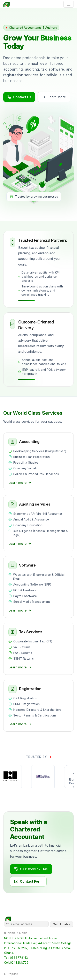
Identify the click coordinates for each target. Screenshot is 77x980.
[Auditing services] (38, 523)
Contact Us (19, 97)
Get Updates (61, 924)
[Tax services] (38, 649)
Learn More (54, 97)
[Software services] (38, 587)
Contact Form (28, 881)
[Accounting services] (38, 461)
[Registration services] (38, 706)
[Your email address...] (26, 924)
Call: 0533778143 (31, 869)
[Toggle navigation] (69, 4)
